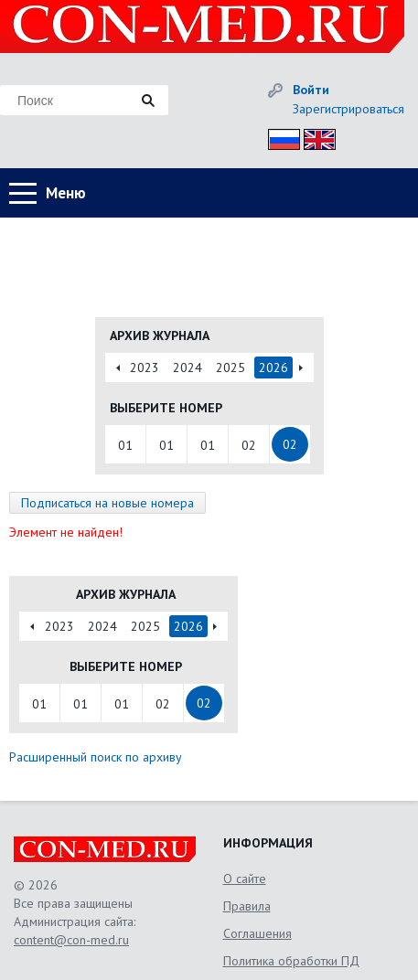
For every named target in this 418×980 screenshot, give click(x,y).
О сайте (245, 879)
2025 (230, 367)
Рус (279, 137)
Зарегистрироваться (348, 109)
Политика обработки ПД (291, 961)
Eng (315, 137)
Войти (311, 90)
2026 (273, 367)
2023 (145, 367)
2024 (188, 367)
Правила (247, 906)
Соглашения (257, 933)
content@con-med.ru (71, 940)
